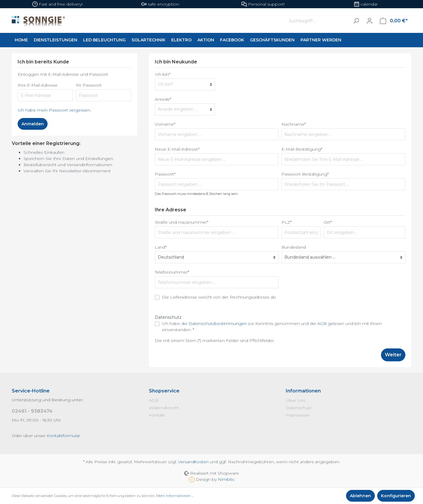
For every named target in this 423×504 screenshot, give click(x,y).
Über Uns (296, 400)
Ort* (328, 222)
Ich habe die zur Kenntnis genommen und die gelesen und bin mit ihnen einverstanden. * (272, 327)
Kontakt (157, 415)
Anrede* (163, 99)
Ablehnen (360, 496)
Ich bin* (163, 74)
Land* (161, 247)
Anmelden (33, 124)
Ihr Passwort (89, 85)
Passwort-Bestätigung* (305, 174)
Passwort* (165, 174)
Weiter (393, 355)
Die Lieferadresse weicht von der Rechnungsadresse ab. (219, 297)
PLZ (287, 222)
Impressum (298, 415)
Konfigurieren (396, 496)
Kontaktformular (63, 436)
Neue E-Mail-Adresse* (177, 149)
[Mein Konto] (370, 21)
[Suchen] (356, 21)
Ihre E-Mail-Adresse (38, 85)
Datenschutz (299, 408)
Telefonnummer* (172, 272)
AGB (322, 323)
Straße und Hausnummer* (182, 222)
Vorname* (165, 124)
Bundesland (294, 247)
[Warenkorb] (394, 21)
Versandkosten (193, 462)
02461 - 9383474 (32, 411)
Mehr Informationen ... (175, 496)
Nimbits (226, 479)
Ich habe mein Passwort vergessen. (54, 110)
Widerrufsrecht (164, 408)
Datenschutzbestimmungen (218, 323)
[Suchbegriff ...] (318, 21)
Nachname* (294, 124)
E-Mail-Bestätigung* (302, 149)
